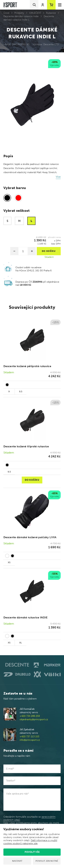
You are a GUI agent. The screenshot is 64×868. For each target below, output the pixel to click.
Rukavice (51, 13)
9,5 (21, 391)
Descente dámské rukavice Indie (21, 16)
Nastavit (17, 861)
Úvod (6, 13)
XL (21, 643)
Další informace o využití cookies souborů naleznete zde (30, 842)
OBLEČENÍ (35, 13)
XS (9, 562)
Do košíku (32, 480)
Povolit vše (32, 852)
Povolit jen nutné (47, 861)
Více (58, 177)
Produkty (19, 13)
